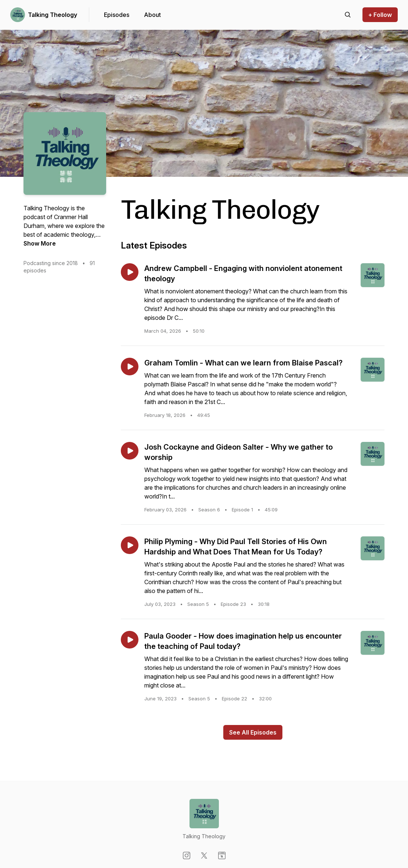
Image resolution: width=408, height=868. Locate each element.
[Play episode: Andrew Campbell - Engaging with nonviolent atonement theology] (130, 272)
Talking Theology (53, 15)
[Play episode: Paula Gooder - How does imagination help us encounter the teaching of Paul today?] (130, 640)
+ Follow (380, 15)
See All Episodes (253, 732)
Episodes (117, 15)
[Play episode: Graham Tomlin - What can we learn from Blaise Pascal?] (130, 367)
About (152, 15)
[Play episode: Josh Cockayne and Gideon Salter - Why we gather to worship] (130, 451)
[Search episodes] (348, 15)
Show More (40, 243)
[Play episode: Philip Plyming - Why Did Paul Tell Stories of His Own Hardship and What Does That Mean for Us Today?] (130, 545)
